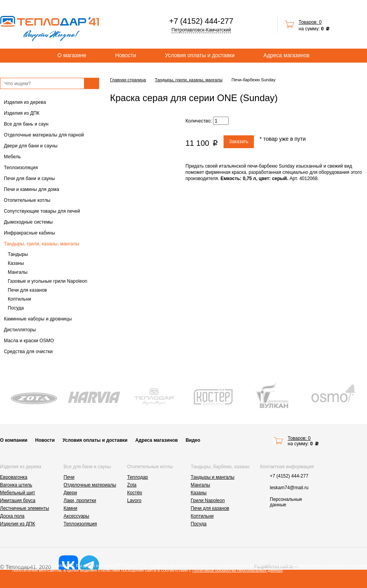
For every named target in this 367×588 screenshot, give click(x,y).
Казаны (16, 263)
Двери (70, 493)
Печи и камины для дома (31, 189)
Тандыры (18, 254)
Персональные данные (286, 502)
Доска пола (12, 516)
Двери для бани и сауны (31, 146)
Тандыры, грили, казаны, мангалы (42, 244)
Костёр (135, 493)
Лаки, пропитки (80, 500)
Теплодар (138, 477)
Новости (126, 55)
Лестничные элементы (24, 508)
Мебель (12, 157)
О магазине (72, 55)
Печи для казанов (27, 290)
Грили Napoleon (208, 500)
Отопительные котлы (27, 200)
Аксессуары (77, 516)
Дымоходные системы (28, 222)
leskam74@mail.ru (289, 488)
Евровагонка (14, 477)
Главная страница (128, 80)
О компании (14, 440)
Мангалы (18, 272)
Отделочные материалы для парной (44, 135)
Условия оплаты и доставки (200, 55)
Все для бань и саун (26, 124)
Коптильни (19, 299)
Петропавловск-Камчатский (201, 30)
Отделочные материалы (90, 485)
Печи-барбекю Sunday (253, 80)
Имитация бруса (18, 500)
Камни (71, 508)
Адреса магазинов (287, 55)
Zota (132, 485)
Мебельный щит (17, 493)
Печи (69, 477)
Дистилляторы (20, 330)
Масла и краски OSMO (29, 341)
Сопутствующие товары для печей (42, 211)
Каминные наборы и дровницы (38, 319)
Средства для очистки (28, 352)
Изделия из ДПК (22, 113)
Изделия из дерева (25, 102)
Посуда (16, 308)
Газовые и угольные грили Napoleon (48, 281)
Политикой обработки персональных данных (238, 570)
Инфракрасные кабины (30, 233)
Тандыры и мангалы (213, 477)
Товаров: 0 (310, 22)
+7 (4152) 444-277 (201, 21)
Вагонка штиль (16, 485)
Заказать (239, 142)
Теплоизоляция (21, 168)
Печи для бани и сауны (29, 178)
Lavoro (134, 500)
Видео (193, 440)
